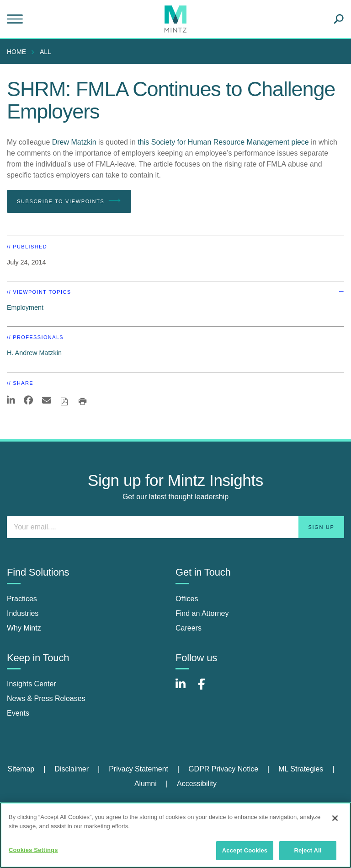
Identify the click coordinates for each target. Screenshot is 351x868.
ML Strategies (301, 769)
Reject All (308, 850)
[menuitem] (19, 52)
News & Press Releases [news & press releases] (46, 698)
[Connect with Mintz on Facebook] (207, 689)
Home (16, 52)
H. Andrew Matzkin (34, 353)
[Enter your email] (175, 527)
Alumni (146, 784)
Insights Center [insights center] (32, 684)
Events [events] (18, 713)
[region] (175, 835)
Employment (25, 307)
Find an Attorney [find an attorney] (202, 613)
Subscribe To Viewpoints (69, 201)
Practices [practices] (22, 599)
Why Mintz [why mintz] (24, 628)
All (45, 52)
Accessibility (197, 784)
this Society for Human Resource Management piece (223, 142)
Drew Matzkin (74, 142)
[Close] (335, 818)
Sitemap (21, 769)
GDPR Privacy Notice (223, 769)
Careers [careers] (189, 628)
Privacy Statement (138, 769)
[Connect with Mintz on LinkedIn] (185, 689)
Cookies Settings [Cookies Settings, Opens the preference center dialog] (33, 850)
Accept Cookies (245, 850)
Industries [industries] (23, 613)
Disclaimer (72, 769)
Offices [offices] (187, 599)
